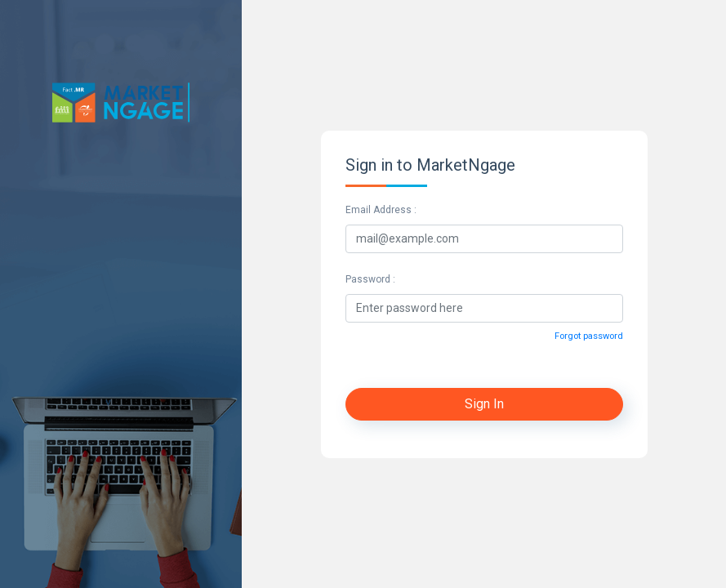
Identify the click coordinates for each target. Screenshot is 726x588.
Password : (370, 279)
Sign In (484, 404)
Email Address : (381, 210)
